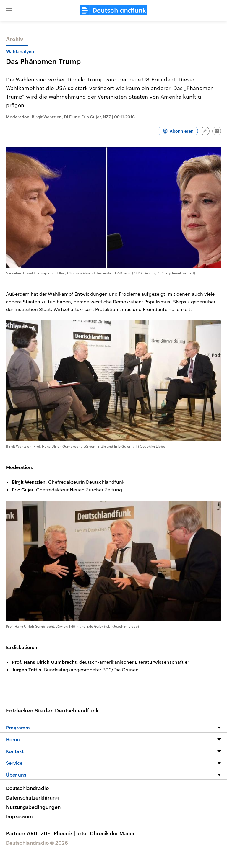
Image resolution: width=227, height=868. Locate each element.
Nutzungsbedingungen (33, 807)
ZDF (47, 833)
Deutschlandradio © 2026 (37, 843)
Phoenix (65, 833)
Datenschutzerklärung (32, 797)
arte (83, 833)
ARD (34, 833)
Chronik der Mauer (112, 833)
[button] (9, 10)
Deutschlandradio (27, 788)
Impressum (19, 816)
